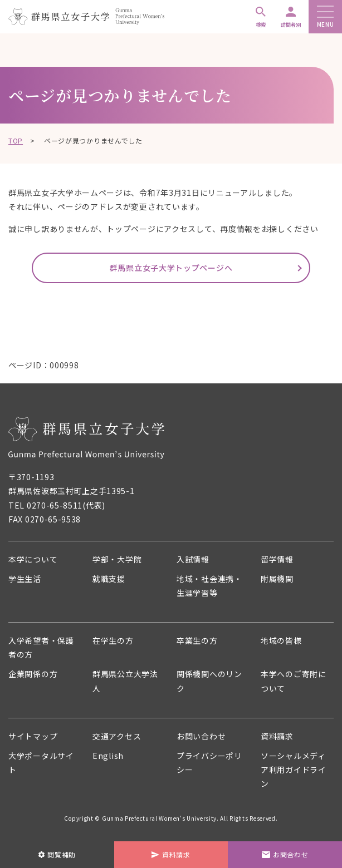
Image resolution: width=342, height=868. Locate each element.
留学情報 (277, 559)
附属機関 (277, 579)
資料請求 (277, 736)
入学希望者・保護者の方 (41, 647)
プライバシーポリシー (209, 763)
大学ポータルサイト (41, 763)
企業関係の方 (33, 674)
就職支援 (109, 579)
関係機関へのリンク (209, 681)
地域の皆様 (281, 640)
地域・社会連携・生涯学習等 (209, 586)
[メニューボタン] (325, 13)
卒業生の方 (197, 640)
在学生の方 (113, 640)
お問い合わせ (201, 736)
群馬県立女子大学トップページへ (171, 268)
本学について (33, 559)
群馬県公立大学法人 (125, 681)
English (108, 756)
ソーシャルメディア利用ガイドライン (294, 770)
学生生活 (25, 579)
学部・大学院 (117, 559)
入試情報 (193, 559)
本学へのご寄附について (294, 681)
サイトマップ (33, 736)
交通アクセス (117, 736)
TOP (16, 140)
